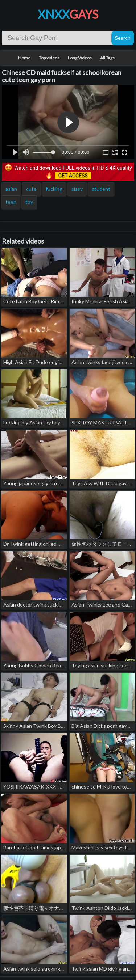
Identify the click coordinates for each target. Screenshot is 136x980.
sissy (77, 189)
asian (11, 189)
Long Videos (80, 58)
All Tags (107, 58)
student (101, 189)
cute (31, 189)
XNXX (68, 14)
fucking (54, 189)
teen (11, 202)
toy (29, 202)
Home (24, 58)
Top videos (49, 58)
